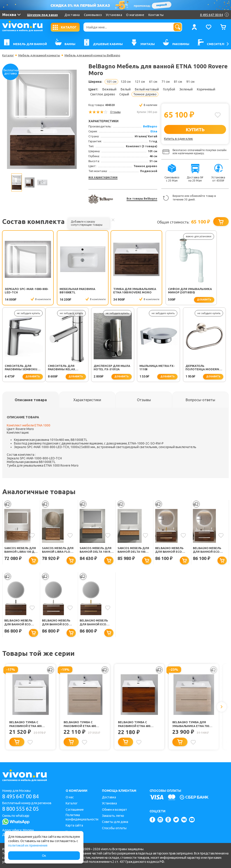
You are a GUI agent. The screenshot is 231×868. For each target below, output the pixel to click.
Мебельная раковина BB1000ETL (68, 291)
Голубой (169, 89)
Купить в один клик (178, 139)
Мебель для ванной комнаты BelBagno (96, 55)
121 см (140, 82)
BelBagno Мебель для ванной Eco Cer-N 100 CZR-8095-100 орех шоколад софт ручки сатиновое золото (172, 550)
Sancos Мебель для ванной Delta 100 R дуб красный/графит (96, 550)
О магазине (135, 15)
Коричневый (206, 89)
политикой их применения (28, 845)
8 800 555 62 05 (22, 809)
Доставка (72, 15)
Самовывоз (93, 15)
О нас (70, 797)
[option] (42, 119)
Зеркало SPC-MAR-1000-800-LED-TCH (24, 291)
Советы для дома (115, 822)
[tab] (31, 400)
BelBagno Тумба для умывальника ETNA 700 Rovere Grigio (191, 725)
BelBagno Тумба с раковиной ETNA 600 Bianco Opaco (26, 725)
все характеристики (103, 177)
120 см (126, 82)
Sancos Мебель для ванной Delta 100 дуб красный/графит (134, 550)
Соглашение (75, 810)
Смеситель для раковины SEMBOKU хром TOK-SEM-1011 (204, 291)
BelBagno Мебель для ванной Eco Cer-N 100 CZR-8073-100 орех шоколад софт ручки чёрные (20, 623)
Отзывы (115, 112)
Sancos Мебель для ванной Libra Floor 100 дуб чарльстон (59, 550)
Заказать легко (113, 816)
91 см (190, 82)
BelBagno (150, 126)
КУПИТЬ (195, 129)
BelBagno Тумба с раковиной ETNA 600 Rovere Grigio (80, 725)
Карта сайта (74, 826)
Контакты (156, 15)
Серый (124, 94)
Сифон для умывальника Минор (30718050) (160, 291)
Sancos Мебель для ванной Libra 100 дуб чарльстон (21, 550)
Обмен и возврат (115, 810)
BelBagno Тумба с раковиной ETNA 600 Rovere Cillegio (134, 725)
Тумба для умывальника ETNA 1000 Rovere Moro (113, 291)
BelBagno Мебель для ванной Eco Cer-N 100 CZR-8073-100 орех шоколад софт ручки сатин (57, 623)
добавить (170, 300)
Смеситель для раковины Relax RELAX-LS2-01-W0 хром (23, 368)
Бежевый (109, 89)
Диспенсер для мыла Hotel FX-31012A (69, 367)
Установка (114, 15)
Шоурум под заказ (42, 15)
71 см (166, 82)
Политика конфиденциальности (82, 817)
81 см (178, 82)
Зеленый (186, 89)
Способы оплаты (114, 828)
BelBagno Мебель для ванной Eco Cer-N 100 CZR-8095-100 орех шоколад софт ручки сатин (208, 550)
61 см (153, 82)
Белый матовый (147, 89)
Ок (44, 856)
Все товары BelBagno (142, 199)
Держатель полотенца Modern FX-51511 (159, 368)
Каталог (8, 55)
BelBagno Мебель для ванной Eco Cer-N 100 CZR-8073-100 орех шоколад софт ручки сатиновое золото (96, 623)
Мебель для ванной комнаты (40, 55)
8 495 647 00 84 (22, 796)
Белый (126, 89)
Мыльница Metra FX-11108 (114, 367)
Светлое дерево (103, 94)
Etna (154, 131)
